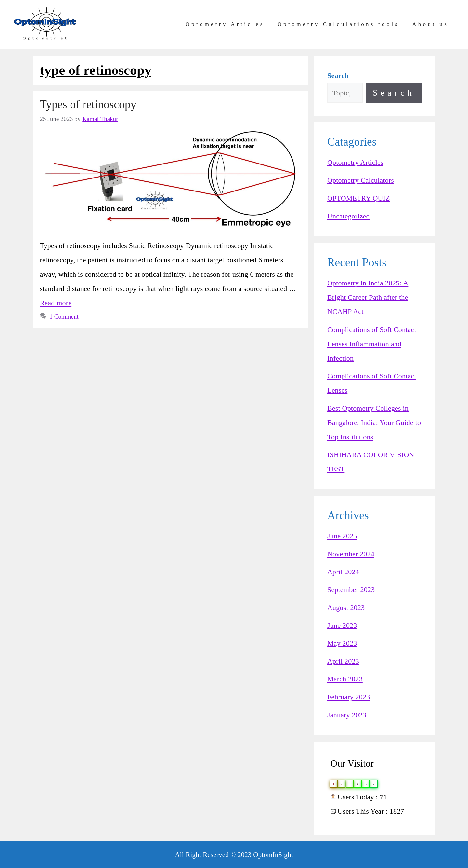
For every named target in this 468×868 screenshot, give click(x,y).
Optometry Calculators (361, 180)
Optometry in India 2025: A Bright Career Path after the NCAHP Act (368, 297)
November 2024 (351, 554)
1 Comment (64, 316)
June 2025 (342, 536)
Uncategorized (349, 216)
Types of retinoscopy (88, 105)
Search (394, 93)
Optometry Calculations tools (338, 24)
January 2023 (347, 715)
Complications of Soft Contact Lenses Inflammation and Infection (372, 344)
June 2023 (342, 625)
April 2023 (343, 661)
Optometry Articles (225, 24)
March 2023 (345, 679)
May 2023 (342, 643)
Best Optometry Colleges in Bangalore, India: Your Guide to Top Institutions (374, 422)
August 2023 (346, 607)
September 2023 (351, 590)
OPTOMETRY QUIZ (359, 198)
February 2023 (349, 697)
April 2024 (343, 572)
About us (430, 24)
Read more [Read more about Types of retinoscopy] (56, 303)
